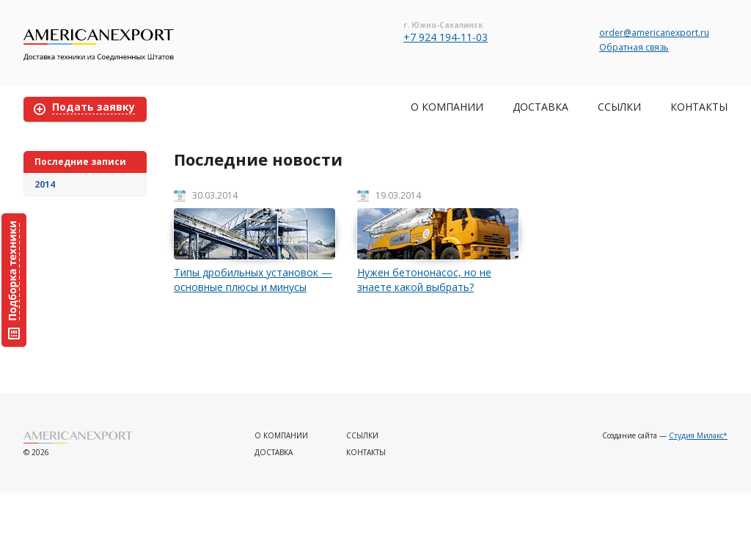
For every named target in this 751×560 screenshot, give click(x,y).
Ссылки (619, 107)
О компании (447, 107)
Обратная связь (634, 47)
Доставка (541, 107)
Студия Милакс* (698, 435)
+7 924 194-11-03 (446, 37)
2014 (45, 184)
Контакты (699, 107)
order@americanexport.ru (654, 33)
